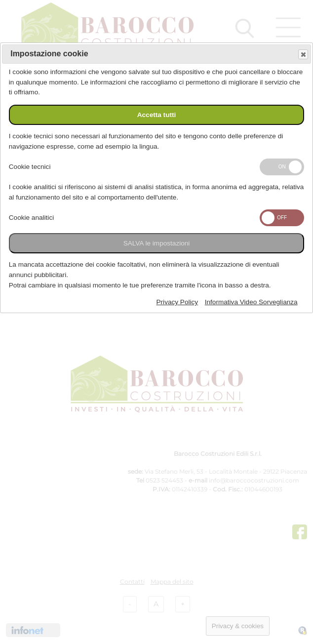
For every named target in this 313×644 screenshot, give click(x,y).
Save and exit (303, 55)
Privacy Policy (177, 302)
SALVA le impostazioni (157, 243)
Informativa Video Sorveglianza (251, 302)
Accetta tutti (157, 115)
